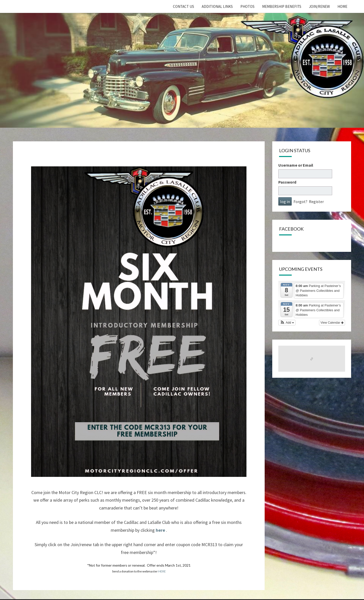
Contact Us (184, 6)
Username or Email (296, 165)
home (342, 6)
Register (316, 202)
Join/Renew (319, 6)
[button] (287, 323)
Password (287, 182)
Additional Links (217, 6)
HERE (162, 571)
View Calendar (332, 323)
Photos (247, 6)
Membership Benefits (282, 6)
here (160, 530)
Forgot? (300, 202)
